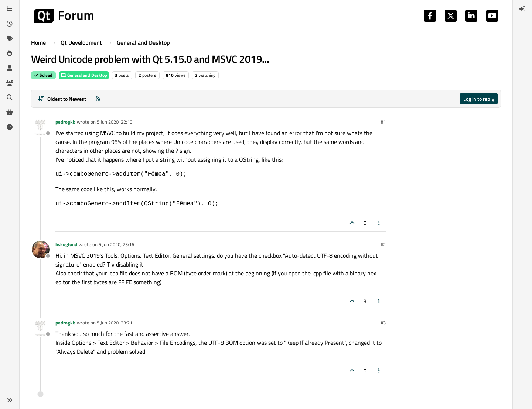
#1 (383, 122)
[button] (10, 400)
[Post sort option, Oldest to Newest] (62, 99)
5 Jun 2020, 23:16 (116, 244)
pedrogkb (65, 122)
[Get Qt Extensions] (10, 112)
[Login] (522, 9)
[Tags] (10, 38)
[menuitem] (522, 9)
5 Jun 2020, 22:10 (115, 122)
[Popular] (10, 53)
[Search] (10, 97)
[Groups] (10, 83)
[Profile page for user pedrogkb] (41, 127)
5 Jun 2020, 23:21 (115, 323)
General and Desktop (84, 75)
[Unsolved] (10, 127)
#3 (383, 323)
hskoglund (66, 244)
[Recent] (10, 24)
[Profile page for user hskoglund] (41, 250)
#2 (383, 244)
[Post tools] (379, 223)
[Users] (10, 68)
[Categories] (10, 9)
